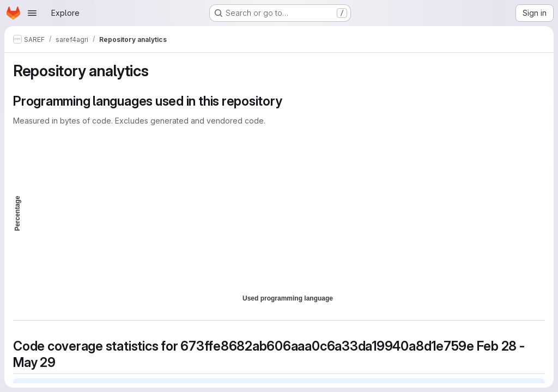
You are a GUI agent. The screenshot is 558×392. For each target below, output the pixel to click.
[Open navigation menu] (32, 13)
